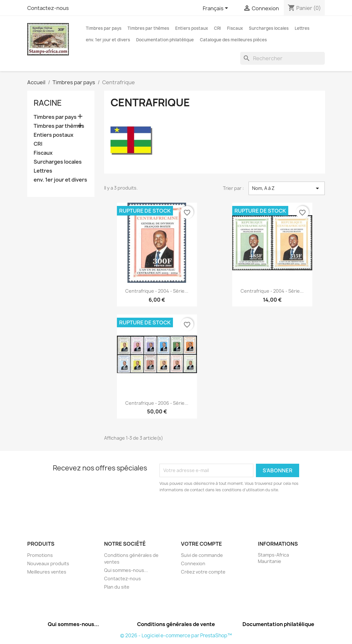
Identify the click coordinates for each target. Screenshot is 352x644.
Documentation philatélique (165, 40)
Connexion (193, 563)
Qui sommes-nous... (126, 570)
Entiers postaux (192, 28)
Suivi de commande (202, 555)
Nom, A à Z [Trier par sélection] (287, 188)
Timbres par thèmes (148, 28)
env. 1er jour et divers (108, 40)
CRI (217, 28)
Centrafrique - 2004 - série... (157, 291)
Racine (48, 103)
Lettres (302, 28)
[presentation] (213, 511)
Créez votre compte (203, 572)
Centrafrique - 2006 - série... (157, 403)
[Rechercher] (282, 58)
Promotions (40, 555)
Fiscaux (235, 28)
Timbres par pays (104, 28)
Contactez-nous (48, 8)
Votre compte (201, 544)
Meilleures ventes (47, 572)
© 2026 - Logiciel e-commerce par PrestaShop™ (176, 636)
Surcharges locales (269, 28)
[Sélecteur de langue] (217, 9)
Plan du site (117, 587)
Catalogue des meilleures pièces (233, 40)
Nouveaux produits (48, 563)
